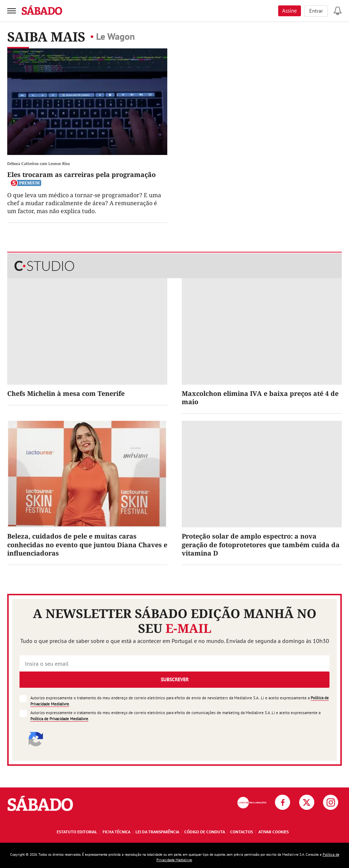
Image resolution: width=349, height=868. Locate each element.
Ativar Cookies (273, 832)
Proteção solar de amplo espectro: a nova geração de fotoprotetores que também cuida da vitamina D (261, 545)
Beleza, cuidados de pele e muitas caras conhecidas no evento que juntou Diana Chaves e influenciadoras (87, 545)
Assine (290, 11)
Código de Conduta (205, 832)
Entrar (316, 11)
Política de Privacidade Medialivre (59, 719)
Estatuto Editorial (77, 832)
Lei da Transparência (157, 832)
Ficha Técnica (117, 832)
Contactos (242, 832)
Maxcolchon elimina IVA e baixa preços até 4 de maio (260, 398)
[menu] (12, 11)
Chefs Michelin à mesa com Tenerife (66, 393)
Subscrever (175, 679)
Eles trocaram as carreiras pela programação (81, 174)
